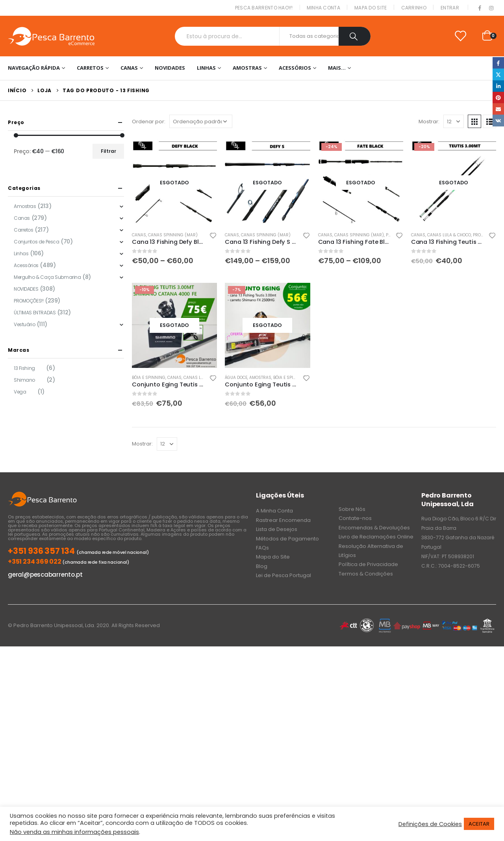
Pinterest (498, 97)
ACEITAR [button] (479, 824)
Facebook (498, 63)
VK (498, 120)
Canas (129, 68)
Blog (262, 566)
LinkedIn (498, 86)
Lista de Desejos (277, 529)
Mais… (337, 68)
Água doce (236, 378)
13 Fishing (24, 368)
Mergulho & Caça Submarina (47, 277)
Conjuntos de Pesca (36, 242)
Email (498, 109)
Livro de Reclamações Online (376, 537)
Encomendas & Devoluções (374, 528)
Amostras (247, 68)
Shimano (24, 380)
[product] (174, 182)
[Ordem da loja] (201, 121)
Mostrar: (429, 122)
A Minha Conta (274, 511)
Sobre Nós (352, 509)
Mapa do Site (371, 8)
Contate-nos (355, 518)
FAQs (262, 548)
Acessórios (295, 68)
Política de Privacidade (368, 564)
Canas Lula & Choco (449, 235)
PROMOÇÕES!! (29, 301)
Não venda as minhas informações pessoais (74, 832)
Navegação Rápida (34, 68)
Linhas (206, 68)
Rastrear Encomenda (283, 520)
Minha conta (323, 8)
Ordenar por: (149, 122)
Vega (20, 392)
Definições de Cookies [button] (430, 824)
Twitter (498, 74)
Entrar (450, 8)
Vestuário (24, 324)
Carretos (90, 68)
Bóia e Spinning (149, 378)
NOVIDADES (170, 68)
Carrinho (414, 8)
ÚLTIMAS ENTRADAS (35, 313)
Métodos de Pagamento (287, 539)
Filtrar (108, 151)
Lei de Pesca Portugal (283, 575)
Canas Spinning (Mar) (173, 235)
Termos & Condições (366, 574)
